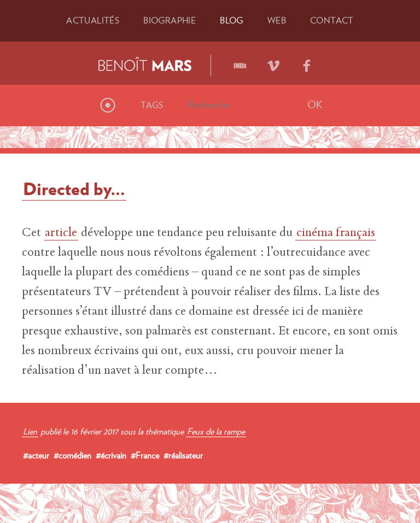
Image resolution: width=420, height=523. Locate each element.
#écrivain (111, 455)
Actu (93, 20)
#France (145, 455)
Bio (170, 20)
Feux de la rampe (216, 431)
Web (277, 20)
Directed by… (74, 189)
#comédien (72, 455)
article (61, 233)
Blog (232, 20)
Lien (30, 431)
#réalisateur (183, 455)
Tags (152, 105)
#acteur (36, 455)
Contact (332, 20)
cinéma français (336, 233)
